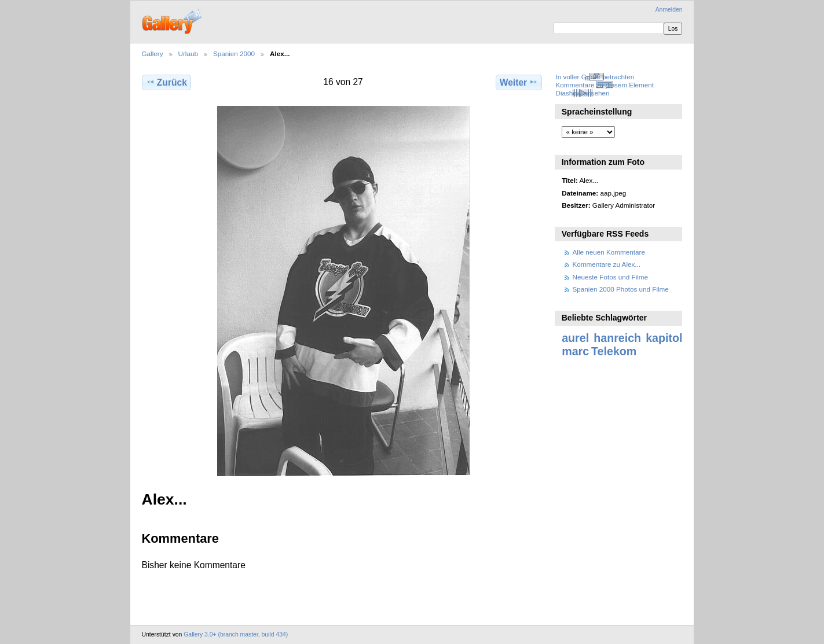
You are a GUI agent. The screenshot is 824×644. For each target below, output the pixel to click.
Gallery (153, 54)
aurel (575, 338)
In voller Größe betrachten (595, 77)
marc (575, 351)
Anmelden (669, 10)
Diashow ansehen (582, 93)
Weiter (519, 82)
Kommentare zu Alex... (607, 264)
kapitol (664, 338)
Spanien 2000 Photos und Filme (621, 289)
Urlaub (188, 54)
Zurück (166, 82)
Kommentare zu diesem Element (605, 85)
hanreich (617, 338)
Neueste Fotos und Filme (611, 277)
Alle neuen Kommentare (609, 252)
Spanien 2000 (234, 54)
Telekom (614, 351)
